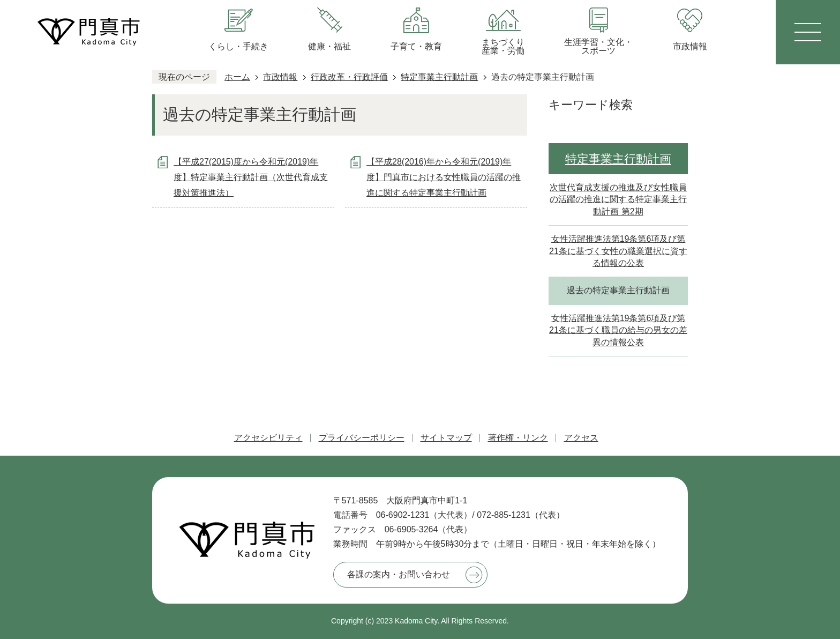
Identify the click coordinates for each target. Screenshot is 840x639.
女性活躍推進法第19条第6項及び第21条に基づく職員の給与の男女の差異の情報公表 (618, 330)
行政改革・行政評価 (349, 77)
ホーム (237, 77)
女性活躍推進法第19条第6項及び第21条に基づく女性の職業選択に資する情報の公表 (618, 251)
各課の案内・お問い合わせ (399, 574)
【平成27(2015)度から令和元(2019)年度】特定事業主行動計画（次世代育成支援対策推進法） (251, 177)
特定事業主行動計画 (439, 77)
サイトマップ (446, 438)
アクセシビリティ (268, 438)
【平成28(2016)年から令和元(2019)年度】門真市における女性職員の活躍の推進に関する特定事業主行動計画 (444, 177)
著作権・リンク (518, 438)
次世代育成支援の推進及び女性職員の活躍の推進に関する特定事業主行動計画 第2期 (618, 199)
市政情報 (280, 77)
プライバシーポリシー (362, 438)
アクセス (581, 438)
